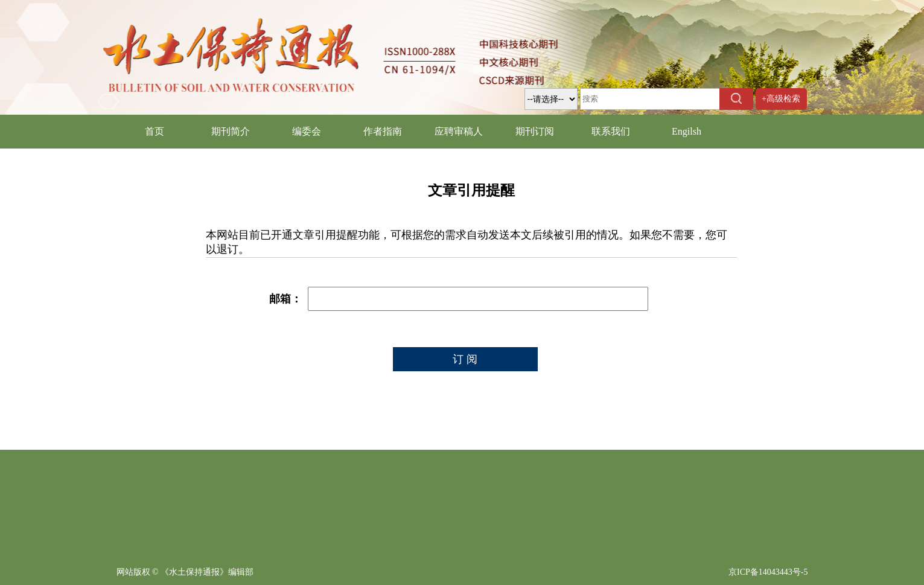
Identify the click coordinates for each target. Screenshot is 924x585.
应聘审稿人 (459, 131)
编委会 (307, 131)
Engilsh (687, 131)
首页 (155, 131)
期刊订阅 (535, 131)
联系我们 (611, 131)
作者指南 (383, 131)
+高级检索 (781, 99)
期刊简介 (231, 131)
